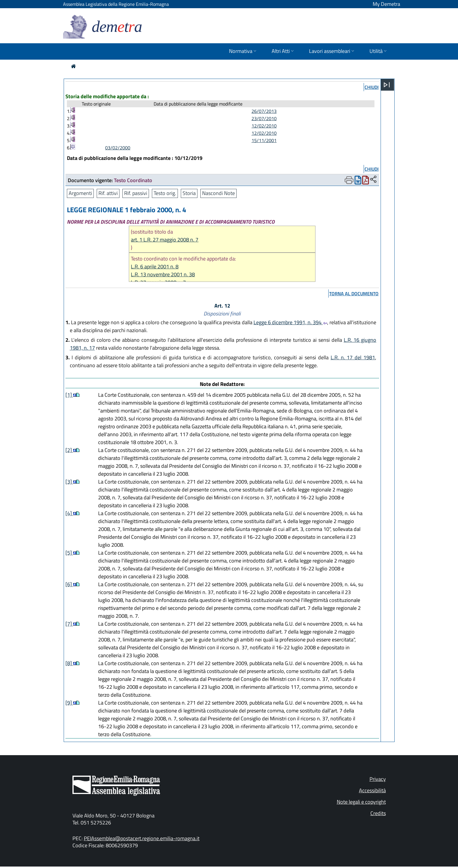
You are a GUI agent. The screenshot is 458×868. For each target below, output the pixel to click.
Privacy (378, 779)
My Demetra (386, 4)
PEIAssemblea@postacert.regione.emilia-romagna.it (142, 838)
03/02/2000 (118, 148)
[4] (69, 513)
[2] (69, 450)
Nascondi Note (218, 193)
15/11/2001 (264, 140)
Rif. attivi (108, 193)
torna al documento (354, 294)
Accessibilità (372, 790)
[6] (69, 584)
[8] (69, 663)
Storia (189, 193)
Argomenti (80, 193)
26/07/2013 (264, 111)
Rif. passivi (136, 193)
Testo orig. (165, 193)
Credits (378, 813)
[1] (69, 395)
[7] (69, 624)
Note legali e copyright (361, 802)
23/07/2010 (264, 118)
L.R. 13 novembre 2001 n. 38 (163, 274)
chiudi (372, 87)
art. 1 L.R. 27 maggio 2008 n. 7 (165, 240)
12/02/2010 (264, 126)
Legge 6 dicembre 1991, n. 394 (290, 322)
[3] (69, 482)
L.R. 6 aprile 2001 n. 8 (155, 266)
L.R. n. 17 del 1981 (353, 357)
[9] (69, 703)
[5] (69, 553)
